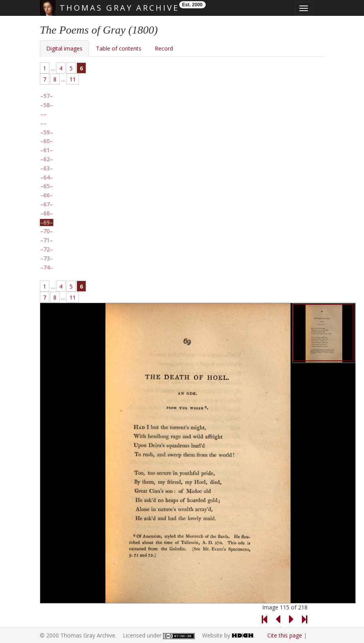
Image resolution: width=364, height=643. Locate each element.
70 (47, 231)
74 (47, 268)
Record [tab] (164, 48)
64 (47, 177)
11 (73, 79)
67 (47, 204)
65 (47, 186)
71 (47, 240)
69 (47, 223)
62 (47, 159)
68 (47, 213)
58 (47, 105)
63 (47, 168)
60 (47, 141)
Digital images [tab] (64, 48)
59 (47, 132)
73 (47, 258)
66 (47, 195)
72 (47, 249)
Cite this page (285, 635)
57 (47, 96)
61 (47, 150)
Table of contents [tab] (119, 48)
